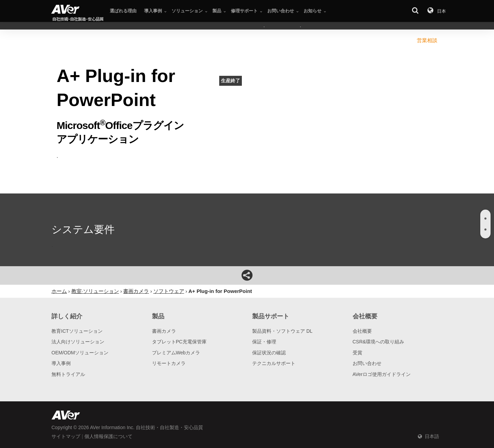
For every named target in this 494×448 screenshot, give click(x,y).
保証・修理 (264, 342)
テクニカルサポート (274, 363)
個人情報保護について (108, 436)
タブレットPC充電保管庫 (179, 342)
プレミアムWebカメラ (176, 353)
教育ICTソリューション (77, 331)
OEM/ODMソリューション (80, 353)
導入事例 (61, 363)
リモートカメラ (169, 363)
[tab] (485, 219)
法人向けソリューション (78, 342)
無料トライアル (68, 374)
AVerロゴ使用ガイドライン (382, 374)
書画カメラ (164, 331)
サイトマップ (66, 436)
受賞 (357, 353)
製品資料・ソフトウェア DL (282, 331)
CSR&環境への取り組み (379, 342)
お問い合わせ (367, 363)
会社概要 (362, 331)
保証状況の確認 (269, 353)
